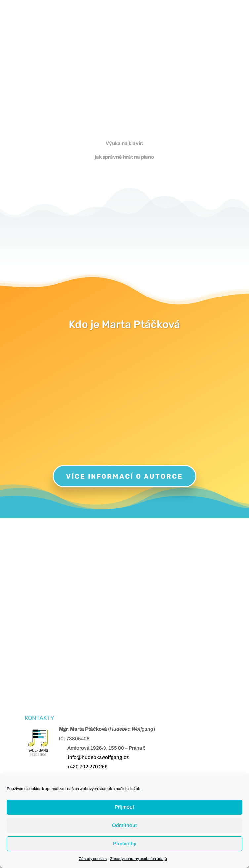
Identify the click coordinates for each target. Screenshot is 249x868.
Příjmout (124, 807)
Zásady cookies (93, 859)
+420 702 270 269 (87, 767)
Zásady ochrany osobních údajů (139, 859)
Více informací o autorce (124, 476)
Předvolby (125, 844)
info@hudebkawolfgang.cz (99, 757)
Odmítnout (124, 825)
